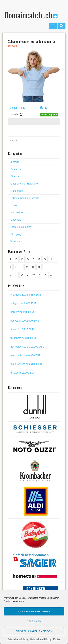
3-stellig (15, 162)
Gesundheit (17, 191)
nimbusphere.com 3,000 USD (27, 364)
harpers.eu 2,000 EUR (23, 312)
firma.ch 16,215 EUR (22, 329)
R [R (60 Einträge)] (56, 267)
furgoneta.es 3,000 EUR (24, 338)
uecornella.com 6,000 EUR (26, 355)
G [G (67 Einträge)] (45, 259)
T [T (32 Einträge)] (16, 275)
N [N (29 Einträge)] (33, 267)
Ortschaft (16, 220)
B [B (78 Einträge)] (16, 259)
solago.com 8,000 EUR (24, 303)
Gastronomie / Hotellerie (24, 184)
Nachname (17, 213)
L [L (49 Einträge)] (21, 267)
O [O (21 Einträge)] (39, 267)
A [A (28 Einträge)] (11, 259)
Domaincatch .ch (31, 15)
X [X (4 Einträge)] (40, 275)
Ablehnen (34, 621)
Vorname (16, 241)
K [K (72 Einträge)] (16, 267)
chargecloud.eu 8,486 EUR (26, 295)
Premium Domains (21, 227)
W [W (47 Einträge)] (34, 275)
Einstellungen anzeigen (34, 631)
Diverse (15, 176)
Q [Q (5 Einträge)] (51, 267)
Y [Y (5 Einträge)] (45, 275)
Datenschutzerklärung (18, 639)
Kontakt (57, 639)
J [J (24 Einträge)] (10, 267)
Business (16, 169)
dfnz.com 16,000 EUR (23, 373)
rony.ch (14, 114)
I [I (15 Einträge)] (56, 259)
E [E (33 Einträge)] (34, 259)
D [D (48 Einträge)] (28, 259)
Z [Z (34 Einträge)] (51, 275)
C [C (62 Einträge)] (22, 259)
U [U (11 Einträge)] (22, 275)
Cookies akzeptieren (34, 611)
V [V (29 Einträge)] (28, 275)
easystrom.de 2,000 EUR (25, 321)
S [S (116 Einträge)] (11, 275)
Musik (14, 205)
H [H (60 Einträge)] (51, 259)
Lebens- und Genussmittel (25, 198)
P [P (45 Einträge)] (45, 267)
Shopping (16, 234)
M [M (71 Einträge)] (27, 267)
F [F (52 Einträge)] (39, 259)
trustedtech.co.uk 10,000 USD (27, 347)
